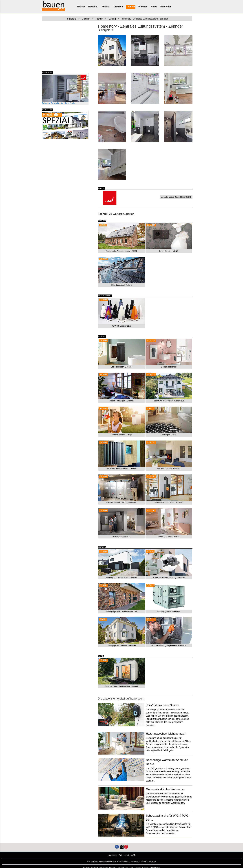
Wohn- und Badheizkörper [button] (169, 537)
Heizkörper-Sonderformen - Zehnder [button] (121, 469)
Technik (131, 7)
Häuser (81, 7)
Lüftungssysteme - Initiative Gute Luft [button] (122, 611)
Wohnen (143, 7)
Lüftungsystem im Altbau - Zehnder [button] (122, 645)
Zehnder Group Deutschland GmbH (65, 90)
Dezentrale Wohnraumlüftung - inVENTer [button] (169, 578)
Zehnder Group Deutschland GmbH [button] (176, 197)
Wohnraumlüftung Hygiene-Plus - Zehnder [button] (169, 645)
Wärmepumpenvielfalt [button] (122, 537)
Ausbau (106, 7)
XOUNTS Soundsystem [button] (122, 326)
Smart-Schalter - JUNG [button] (169, 251)
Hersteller (166, 7)
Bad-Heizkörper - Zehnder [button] (121, 367)
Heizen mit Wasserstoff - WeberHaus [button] (169, 401)
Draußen (118, 7)
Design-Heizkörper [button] (169, 367)
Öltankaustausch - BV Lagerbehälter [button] (121, 503)
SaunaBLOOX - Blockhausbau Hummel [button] (122, 686)
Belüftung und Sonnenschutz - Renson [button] (121, 578)
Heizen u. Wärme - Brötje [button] (121, 435)
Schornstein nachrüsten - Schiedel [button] (169, 503)
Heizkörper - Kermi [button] (169, 435)
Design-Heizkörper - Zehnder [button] (121, 401)
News (154, 7)
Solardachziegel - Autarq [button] (121, 285)
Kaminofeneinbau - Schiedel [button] (169, 469)
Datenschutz (124, 855)
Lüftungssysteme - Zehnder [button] (169, 611)
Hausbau (93, 7)
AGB (134, 855)
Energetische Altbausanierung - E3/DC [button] (121, 251)
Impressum (112, 855)
